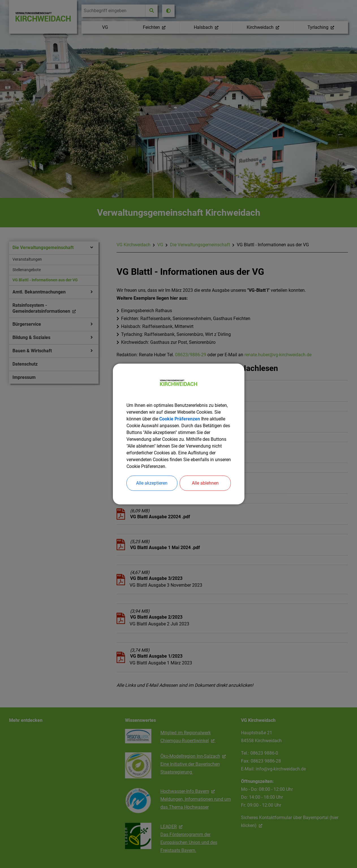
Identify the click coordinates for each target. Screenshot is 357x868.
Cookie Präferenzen (180, 419)
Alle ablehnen (205, 483)
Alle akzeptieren (152, 483)
